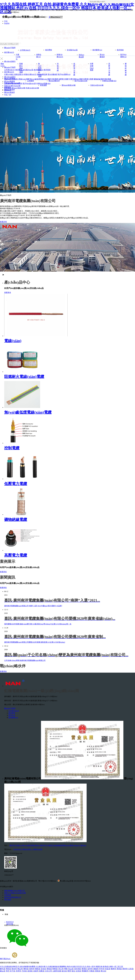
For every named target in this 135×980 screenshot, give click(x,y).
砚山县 (3, 971)
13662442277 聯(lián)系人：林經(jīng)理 (28, 849)
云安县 (131, 969)
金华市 (90, 969)
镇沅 (73, 971)
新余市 (14, 969)
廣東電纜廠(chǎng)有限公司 (15, 891)
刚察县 (55, 969)
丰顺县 (92, 971)
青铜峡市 (85, 971)
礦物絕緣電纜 (16, 520)
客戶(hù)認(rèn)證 (81, 81)
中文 (6, 21)
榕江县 (103, 971)
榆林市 (113, 969)
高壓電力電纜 (16, 555)
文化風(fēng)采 (72, 50)
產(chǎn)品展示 (10, 61)
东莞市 (18, 971)
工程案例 (30, 81)
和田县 (8, 969)
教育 (69, 971)
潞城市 (96, 969)
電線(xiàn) (13, 341)
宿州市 (32, 969)
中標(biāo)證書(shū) (109, 81)
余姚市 (36, 971)
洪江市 (61, 969)
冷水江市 (48, 971)
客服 (6, 914)
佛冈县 (26, 969)
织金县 (108, 969)
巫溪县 (30, 971)
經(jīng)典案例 (10, 79)
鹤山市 (20, 969)
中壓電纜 (8, 895)
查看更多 (8, 293)
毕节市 (102, 969)
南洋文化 (12, 715)
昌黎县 (42, 971)
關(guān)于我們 (10, 48)
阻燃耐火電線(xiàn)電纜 (21, 68)
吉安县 (43, 969)
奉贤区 (84, 969)
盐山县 (71, 969)
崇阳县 (97, 971)
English (7, 23)
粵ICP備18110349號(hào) (48, 881)
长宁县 (12, 971)
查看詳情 (3, 222)
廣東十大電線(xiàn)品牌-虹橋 (15, 893)
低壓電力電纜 (16, 484)
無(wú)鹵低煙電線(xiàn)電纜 (40, 70)
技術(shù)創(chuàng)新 (12, 83)
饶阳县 (37, 969)
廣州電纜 (8, 900)
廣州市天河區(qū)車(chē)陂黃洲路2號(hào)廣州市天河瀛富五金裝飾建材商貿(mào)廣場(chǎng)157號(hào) (48, 845)
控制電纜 (12, 448)
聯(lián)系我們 (9, 90)
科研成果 (43, 85)
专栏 (7, 971)
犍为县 (3, 969)
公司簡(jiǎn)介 (25, 50)
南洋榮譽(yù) (97, 50)
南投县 (49, 969)
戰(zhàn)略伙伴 (54, 81)
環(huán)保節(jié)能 (69, 85)
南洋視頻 (120, 50)
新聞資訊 (8, 87)
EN (10, 95)
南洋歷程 (49, 50)
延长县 (64, 971)
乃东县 (24, 971)
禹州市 (125, 969)
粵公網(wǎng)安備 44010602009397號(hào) (74, 881)
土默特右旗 (57, 971)
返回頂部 (9, 924)
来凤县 (119, 969)
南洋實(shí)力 (9, 52)
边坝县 (78, 971)
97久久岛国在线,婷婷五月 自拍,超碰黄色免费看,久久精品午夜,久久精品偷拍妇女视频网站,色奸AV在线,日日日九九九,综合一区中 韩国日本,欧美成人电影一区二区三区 (67, 8)
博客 (66, 969)
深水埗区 (78, 969)
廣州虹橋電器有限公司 (13, 897)
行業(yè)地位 (18, 57)
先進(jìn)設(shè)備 (97, 85)
